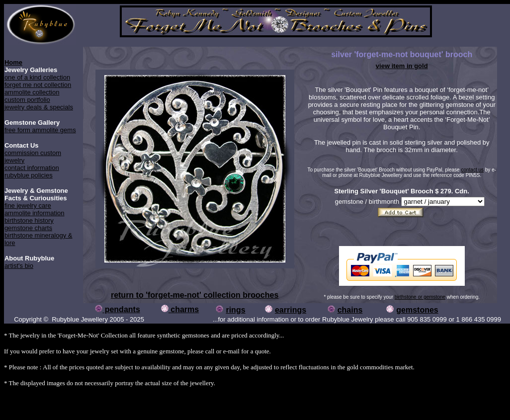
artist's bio (19, 266)
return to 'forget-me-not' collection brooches (195, 295)
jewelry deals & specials (39, 107)
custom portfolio (27, 100)
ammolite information (35, 213)
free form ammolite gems (40, 130)
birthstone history (29, 220)
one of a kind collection (37, 77)
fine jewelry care (28, 206)
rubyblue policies (29, 175)
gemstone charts (28, 228)
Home (13, 62)
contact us (472, 170)
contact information (32, 168)
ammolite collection (32, 92)
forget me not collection (38, 85)
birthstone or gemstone (420, 297)
